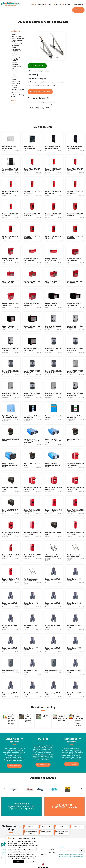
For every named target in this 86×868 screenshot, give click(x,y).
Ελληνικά (4, 858)
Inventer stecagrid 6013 (53, 671)
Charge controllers (17, 36)
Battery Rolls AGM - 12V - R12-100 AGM (32, 327)
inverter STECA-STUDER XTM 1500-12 (53, 350)
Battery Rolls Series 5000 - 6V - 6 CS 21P (54, 489)
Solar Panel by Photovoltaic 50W (30, 147)
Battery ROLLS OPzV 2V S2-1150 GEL (75, 192)
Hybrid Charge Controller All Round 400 (75, 417)
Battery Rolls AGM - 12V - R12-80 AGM (32, 350)
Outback (16, 65)
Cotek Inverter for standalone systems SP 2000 (53, 441)
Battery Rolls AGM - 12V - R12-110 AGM (10, 327)
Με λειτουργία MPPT (18, 39)
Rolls (14, 75)
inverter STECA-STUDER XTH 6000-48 (75, 327)
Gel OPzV (16, 77)
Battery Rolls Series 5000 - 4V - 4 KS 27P (32, 511)
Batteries (14, 73)
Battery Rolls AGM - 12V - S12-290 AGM (32, 260)
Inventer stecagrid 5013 (10, 671)
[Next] (82, 789)
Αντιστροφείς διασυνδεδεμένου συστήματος (17, 51)
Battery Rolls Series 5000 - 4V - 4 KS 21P (75, 511)
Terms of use (52, 853)
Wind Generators (16, 93)
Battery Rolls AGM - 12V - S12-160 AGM (75, 260)
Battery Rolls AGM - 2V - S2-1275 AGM (10, 260)
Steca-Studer (17, 67)
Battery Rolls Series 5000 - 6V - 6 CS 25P (32, 489)
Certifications (43, 854)
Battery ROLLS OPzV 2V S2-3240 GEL (53, 170)
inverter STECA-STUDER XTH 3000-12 (10, 350)
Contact (42, 856)
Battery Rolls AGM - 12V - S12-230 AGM (53, 260)
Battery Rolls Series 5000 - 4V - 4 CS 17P (11, 533)
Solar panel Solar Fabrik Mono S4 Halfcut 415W (10, 170)
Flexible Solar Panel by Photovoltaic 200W (74, 147)
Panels (13, 34)
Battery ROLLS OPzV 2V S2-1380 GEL (53, 192)
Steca (15, 54)
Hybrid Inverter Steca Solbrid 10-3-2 (9, 147)
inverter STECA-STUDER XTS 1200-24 (53, 394)
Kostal (15, 56)
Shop (32, 5)
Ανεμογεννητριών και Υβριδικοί (17, 45)
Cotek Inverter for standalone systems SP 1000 (53, 465)
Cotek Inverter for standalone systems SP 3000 (10, 465)
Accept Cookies (18, 862)
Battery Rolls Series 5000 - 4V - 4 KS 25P (54, 511)
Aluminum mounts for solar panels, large (74, 556)
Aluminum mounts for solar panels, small (31, 580)
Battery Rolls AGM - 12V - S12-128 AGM (10, 282)
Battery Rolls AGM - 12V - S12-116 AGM (32, 282)
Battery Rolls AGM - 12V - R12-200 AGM (75, 305)
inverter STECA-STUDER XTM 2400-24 (10, 372)
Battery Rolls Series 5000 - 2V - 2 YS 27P (11, 556)
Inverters (14, 47)
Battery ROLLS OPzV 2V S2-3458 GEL (32, 170)
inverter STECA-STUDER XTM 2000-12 (75, 350)
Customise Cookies (32, 862)
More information (14, 766)
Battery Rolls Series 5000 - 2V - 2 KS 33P (11, 580)
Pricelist (68, 5)
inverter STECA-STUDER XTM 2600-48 (32, 372)
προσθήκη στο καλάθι (40, 92)
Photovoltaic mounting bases (17, 90)
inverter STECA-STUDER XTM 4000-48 (32, 394)
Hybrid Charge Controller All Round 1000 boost (11, 417)
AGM (15, 79)
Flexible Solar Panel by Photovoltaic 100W (53, 147)
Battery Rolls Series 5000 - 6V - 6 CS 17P (75, 489)
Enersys (15, 85)
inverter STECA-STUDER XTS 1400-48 (10, 394)
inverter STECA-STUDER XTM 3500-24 (53, 372)
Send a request (78, 10)
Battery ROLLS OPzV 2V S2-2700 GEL (75, 170)
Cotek (15, 71)
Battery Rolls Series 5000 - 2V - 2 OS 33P (32, 556)
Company (41, 5)
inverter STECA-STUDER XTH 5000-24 (75, 394)
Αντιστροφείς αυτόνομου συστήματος (16, 59)
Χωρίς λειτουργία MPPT (17, 41)
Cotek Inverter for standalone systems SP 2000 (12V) (32, 441)
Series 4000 (17, 83)
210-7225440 (79, 5)
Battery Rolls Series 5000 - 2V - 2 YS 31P (75, 533)
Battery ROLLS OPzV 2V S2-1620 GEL (32, 192)
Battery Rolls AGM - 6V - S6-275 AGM (32, 305)
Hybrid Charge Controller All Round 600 (32, 417)
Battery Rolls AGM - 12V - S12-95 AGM (53, 282)
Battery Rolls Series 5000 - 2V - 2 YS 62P (32, 533)
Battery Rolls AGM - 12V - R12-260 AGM (53, 305)
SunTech (15, 87)
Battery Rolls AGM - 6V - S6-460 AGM (75, 282)
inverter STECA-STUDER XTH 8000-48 (53, 327)
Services (50, 5)
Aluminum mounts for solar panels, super (53, 556)
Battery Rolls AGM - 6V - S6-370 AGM (10, 305)
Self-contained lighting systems (17, 96)
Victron (15, 69)
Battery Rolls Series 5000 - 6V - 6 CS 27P (75, 464)
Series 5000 (17, 81)
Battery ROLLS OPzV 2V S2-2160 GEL (10, 192)
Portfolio (59, 5)
